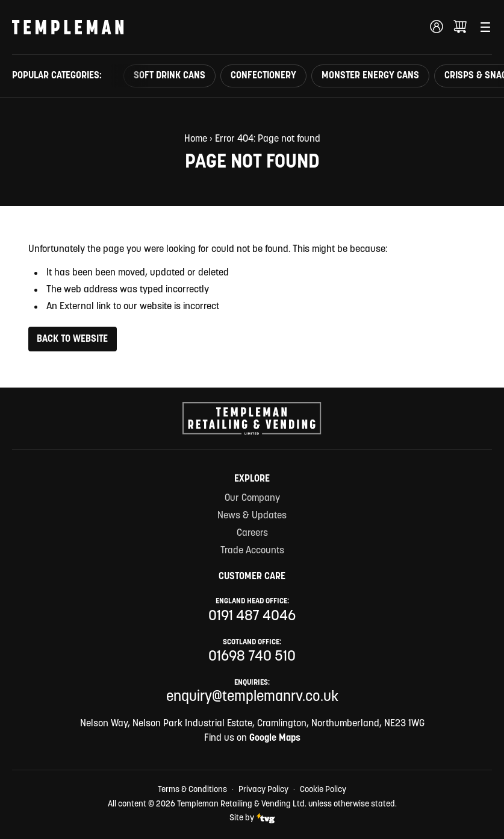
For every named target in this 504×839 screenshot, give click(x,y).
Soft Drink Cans (170, 76)
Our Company (252, 498)
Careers (252, 533)
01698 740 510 (252, 657)
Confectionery (263, 76)
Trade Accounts (252, 551)
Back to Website (72, 339)
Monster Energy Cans (370, 76)
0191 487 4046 (252, 617)
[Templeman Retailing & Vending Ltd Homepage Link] (68, 27)
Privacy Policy (263, 790)
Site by (252, 818)
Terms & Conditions (192, 790)
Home (196, 139)
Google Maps (275, 738)
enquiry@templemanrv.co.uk (252, 697)
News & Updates (252, 516)
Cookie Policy (323, 790)
